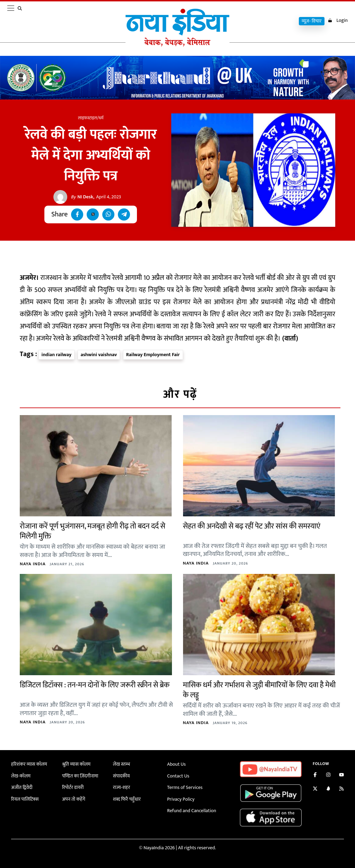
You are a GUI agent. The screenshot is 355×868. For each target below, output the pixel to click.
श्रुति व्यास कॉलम (76, 764)
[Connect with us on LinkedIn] (328, 789)
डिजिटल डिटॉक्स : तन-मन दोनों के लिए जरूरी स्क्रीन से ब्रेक (95, 685)
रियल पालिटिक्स (25, 799)
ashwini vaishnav (99, 355)
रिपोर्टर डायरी (73, 787)
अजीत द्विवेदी (22, 787)
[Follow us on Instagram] (328, 776)
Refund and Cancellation (192, 811)
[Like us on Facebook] (315, 776)
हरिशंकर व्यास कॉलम (29, 764)
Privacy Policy (181, 799)
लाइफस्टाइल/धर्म (91, 118)
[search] (21, 22)
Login (338, 20)
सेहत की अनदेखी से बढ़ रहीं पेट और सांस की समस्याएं (252, 526)
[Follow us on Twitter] (315, 789)
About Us (176, 764)
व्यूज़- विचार (312, 21)
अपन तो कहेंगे (74, 799)
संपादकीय (122, 776)
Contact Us (178, 776)
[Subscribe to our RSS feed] (341, 789)
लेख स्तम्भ (122, 764)
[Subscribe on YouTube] (341, 776)
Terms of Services (185, 787)
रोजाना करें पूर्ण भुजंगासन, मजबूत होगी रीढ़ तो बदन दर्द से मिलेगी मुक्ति (93, 531)
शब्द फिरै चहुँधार (127, 799)
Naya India (33, 564)
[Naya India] (177, 45)
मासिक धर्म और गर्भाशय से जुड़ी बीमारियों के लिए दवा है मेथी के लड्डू (259, 690)
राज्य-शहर (122, 787)
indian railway (57, 355)
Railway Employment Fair (153, 355)
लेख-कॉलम (21, 776)
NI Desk (82, 197)
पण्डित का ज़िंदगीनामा (80, 776)
